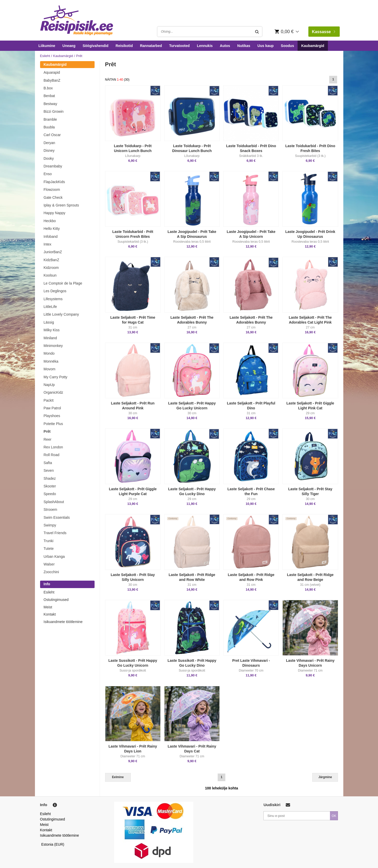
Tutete (49, 549)
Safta (48, 463)
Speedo (50, 494)
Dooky (49, 158)
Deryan (49, 143)
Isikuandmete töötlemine (63, 622)
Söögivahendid (95, 46)
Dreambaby (53, 166)
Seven (49, 470)
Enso (48, 174)
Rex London (53, 447)
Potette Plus (53, 424)
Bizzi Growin (54, 111)
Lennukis (205, 46)
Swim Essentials (57, 517)
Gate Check (53, 197)
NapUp (49, 385)
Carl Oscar (52, 135)
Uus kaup (266, 46)
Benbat (49, 96)
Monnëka (51, 361)
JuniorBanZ (53, 252)
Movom (50, 369)
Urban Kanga (54, 556)
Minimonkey (53, 346)
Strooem (50, 510)
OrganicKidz (53, 392)
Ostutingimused (56, 600)
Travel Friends (55, 533)
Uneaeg (69, 46)
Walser (49, 564)
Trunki (49, 541)
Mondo (49, 353)
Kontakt (50, 614)
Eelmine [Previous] (118, 777)
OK (334, 816)
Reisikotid (124, 46)
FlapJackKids (54, 182)
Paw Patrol (52, 408)
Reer (48, 439)
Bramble (50, 119)
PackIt (49, 400)
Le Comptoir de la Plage (63, 283)
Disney (49, 150)
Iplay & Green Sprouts (61, 205)
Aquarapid (52, 72)
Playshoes (52, 416)
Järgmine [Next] (325, 777)
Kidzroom (51, 268)
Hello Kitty (52, 229)
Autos (225, 46)
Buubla (49, 127)
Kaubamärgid (313, 46)
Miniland (50, 338)
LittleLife (50, 307)
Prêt (47, 431)
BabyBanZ (52, 80)
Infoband (51, 237)
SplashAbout (54, 502)
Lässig (49, 322)
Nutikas (244, 46)
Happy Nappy (55, 213)
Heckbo (50, 221)
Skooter (50, 486)
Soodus (287, 46)
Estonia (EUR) (53, 844)
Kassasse (324, 32)
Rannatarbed (151, 46)
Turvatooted (179, 46)
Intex (48, 244)
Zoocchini (51, 572)
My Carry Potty (56, 377)
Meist (48, 607)
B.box (48, 88)
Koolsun (50, 275)
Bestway (50, 104)
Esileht (45, 56)
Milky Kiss (52, 330)
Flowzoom (52, 190)
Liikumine (47, 46)
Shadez (50, 478)
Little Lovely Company (61, 314)
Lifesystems (53, 299)
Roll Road (52, 455)
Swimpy (50, 525)
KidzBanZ (52, 260)
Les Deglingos (55, 291)
